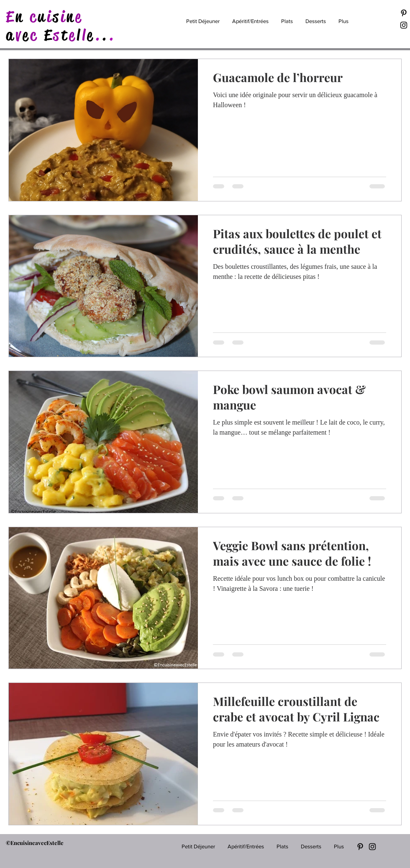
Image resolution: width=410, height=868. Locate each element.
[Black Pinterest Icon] (404, 13)
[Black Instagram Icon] (404, 25)
